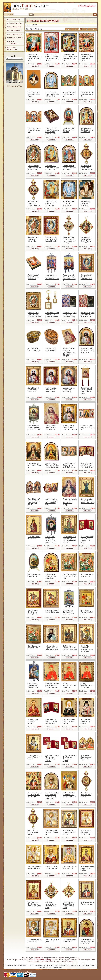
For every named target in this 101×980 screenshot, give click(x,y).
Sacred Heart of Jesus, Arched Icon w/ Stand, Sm (87, 350)
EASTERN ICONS (14, 20)
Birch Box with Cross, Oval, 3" (51, 349)
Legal (78, 966)
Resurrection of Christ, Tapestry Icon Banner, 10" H (52, 277)
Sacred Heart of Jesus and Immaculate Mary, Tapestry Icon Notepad (69, 352)
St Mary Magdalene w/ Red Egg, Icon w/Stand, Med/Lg (52, 686)
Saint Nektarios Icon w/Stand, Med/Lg (86, 721)
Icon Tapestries (14, 27)
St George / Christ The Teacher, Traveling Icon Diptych (87, 540)
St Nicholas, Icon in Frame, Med (35, 941)
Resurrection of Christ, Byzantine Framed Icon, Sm (51, 239)
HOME (9, 966)
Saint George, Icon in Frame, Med (34, 647)
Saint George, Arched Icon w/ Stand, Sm (51, 576)
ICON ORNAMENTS (15, 34)
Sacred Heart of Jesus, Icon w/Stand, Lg (69, 390)
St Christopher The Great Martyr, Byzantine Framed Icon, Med (70, 540)
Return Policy (59, 966)
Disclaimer (85, 966)
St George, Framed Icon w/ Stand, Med (52, 611)
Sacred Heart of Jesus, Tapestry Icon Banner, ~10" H (34, 428)
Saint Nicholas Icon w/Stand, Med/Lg (35, 867)
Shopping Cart (57, 967)
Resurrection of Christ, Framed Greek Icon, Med (86, 277)
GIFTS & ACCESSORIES (13, 43)
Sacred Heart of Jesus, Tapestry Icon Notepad (51, 427)
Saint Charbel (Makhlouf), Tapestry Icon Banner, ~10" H (51, 540)
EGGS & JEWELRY (14, 31)
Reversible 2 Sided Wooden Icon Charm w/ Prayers (52, 315)
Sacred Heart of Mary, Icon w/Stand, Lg (35, 465)
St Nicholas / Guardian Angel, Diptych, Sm (86, 757)
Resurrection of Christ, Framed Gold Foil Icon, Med (35, 315)
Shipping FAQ (48, 966)
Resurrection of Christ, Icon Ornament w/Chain (87, 168)
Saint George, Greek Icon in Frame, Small (33, 612)
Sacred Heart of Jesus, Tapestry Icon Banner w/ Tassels (86, 391)
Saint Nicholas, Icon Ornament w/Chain (86, 795)
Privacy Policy (70, 966)
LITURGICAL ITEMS (15, 38)
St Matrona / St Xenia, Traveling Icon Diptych (51, 721)
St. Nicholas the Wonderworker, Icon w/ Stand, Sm (69, 795)
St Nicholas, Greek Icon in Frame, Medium (87, 868)
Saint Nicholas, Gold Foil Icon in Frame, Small (86, 832)
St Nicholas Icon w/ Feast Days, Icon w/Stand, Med (34, 795)
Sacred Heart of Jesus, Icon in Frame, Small (51, 390)
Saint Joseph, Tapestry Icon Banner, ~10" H (33, 686)
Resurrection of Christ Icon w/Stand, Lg (68, 203)
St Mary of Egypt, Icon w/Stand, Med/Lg (34, 721)
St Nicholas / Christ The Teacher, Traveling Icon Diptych (52, 758)
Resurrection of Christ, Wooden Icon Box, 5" (33, 277)
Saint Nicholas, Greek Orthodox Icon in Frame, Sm (34, 904)
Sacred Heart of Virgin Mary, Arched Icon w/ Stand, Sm (52, 465)
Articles (41, 967)
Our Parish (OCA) (27, 966)
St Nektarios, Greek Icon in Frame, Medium (35, 757)
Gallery (93, 966)
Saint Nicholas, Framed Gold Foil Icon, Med (69, 832)
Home (28, 25)
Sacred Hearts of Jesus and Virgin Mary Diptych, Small (34, 502)
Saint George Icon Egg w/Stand (34, 575)
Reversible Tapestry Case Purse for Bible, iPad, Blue (70, 315)
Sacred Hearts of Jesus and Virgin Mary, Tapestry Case (51, 502)
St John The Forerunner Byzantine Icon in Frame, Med (87, 649)
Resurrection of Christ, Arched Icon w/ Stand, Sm (52, 94)
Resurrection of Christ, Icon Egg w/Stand (69, 130)
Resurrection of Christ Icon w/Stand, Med (51, 203)
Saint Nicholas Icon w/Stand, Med (70, 867)
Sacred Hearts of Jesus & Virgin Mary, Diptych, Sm (87, 465)
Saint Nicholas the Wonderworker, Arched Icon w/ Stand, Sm (52, 796)
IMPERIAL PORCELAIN (12, 48)
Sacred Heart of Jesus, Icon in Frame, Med (33, 390)
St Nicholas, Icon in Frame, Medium (87, 903)
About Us (17, 966)
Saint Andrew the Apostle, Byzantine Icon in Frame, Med (87, 501)
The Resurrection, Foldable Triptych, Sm (69, 94)
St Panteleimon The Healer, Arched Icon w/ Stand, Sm (88, 942)
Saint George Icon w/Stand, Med (87, 575)
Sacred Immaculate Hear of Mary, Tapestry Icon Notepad (70, 502)
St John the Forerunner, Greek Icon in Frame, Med (70, 648)
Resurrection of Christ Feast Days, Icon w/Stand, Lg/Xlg (87, 57)
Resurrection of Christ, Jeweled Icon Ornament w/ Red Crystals (69, 240)
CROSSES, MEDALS (15, 23)
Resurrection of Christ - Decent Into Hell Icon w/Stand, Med (35, 57)
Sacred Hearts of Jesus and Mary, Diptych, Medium (69, 465)
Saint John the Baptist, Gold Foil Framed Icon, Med (52, 648)
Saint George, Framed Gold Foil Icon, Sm (87, 612)
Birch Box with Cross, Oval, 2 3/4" (34, 349)
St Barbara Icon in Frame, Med (34, 538)
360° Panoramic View (14, 86)
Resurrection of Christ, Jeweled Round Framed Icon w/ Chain (86, 240)
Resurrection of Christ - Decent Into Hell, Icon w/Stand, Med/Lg (52, 57)
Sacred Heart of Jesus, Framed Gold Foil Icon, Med (70, 427)
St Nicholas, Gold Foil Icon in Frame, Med (52, 832)
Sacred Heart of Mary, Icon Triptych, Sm (87, 427)
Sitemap (48, 967)
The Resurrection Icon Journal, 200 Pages (34, 94)
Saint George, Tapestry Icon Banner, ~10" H (68, 612)
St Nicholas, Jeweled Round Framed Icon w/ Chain (51, 905)
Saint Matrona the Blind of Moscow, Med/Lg (69, 721)
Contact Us (38, 966)
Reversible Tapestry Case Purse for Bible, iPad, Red (88, 315)
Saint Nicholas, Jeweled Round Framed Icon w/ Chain (68, 905)
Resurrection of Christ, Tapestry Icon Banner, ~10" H (69, 278)
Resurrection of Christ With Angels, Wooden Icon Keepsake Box (52, 131)
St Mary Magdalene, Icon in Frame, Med (70, 686)
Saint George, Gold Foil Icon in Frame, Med (70, 576)
